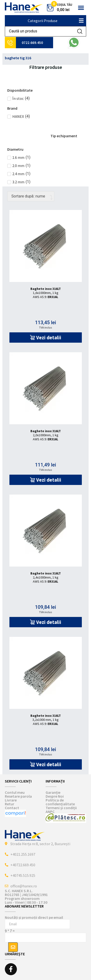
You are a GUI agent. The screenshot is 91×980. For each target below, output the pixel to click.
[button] (81, 8)
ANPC (50, 812)
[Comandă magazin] (31, 196)
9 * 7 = (10, 931)
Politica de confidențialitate (60, 802)
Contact (12, 808)
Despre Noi (55, 796)
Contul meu (15, 792)
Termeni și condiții (61, 808)
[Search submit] (80, 31)
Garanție (53, 792)
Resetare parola (18, 796)
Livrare (11, 800)
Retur (10, 804)
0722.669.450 (32, 43)
